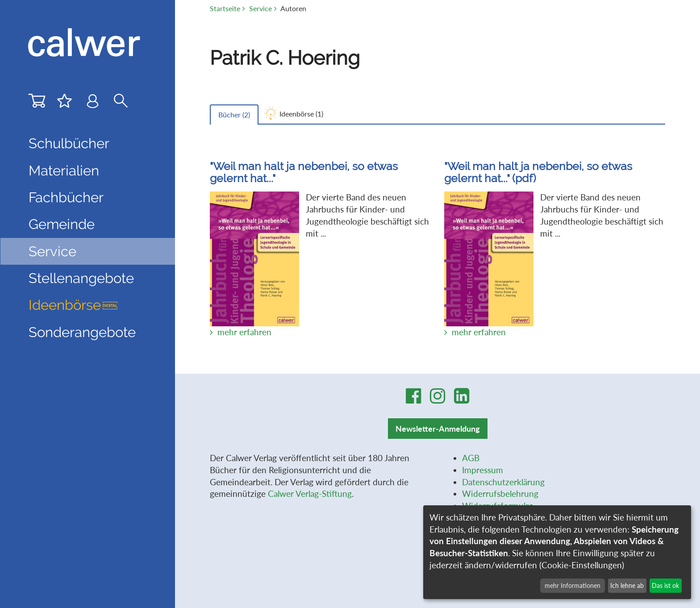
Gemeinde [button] (62, 224)
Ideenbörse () (301, 114)
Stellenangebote (81, 278)
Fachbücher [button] (66, 197)
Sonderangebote (82, 332)
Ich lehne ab (627, 585)
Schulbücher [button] (69, 143)
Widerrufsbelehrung (500, 493)
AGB (471, 458)
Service (260, 8)
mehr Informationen (573, 585)
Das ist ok (665, 585)
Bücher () (234, 115)
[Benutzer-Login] (93, 103)
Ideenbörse (73, 305)
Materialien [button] (64, 171)
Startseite (225, 8)
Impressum (483, 470)
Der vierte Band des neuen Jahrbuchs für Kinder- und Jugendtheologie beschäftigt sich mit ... (320, 240)
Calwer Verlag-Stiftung (310, 493)
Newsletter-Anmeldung (438, 429)
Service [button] (52, 251)
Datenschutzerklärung (503, 482)
